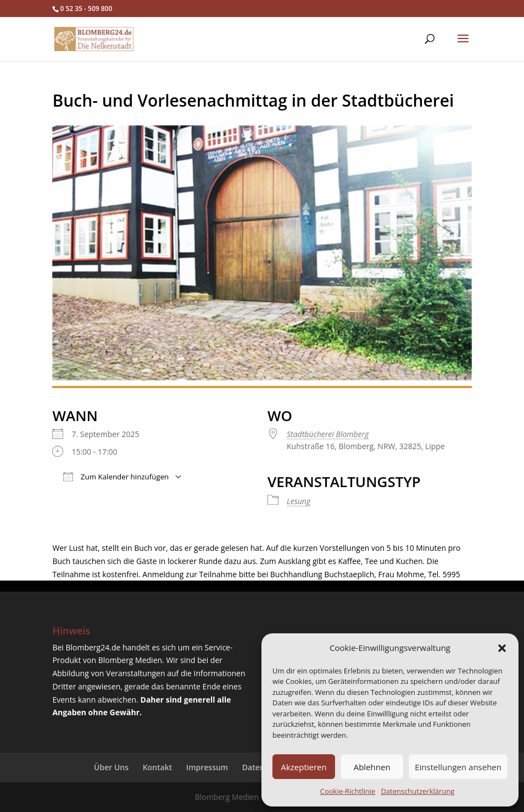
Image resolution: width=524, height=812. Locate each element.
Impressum (207, 767)
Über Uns (111, 767)
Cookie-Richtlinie (348, 791)
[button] (502, 648)
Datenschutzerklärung (417, 791)
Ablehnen (372, 767)
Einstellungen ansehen (458, 767)
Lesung (299, 501)
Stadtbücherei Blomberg (328, 434)
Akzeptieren (303, 767)
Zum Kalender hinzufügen (116, 477)
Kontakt (158, 767)
